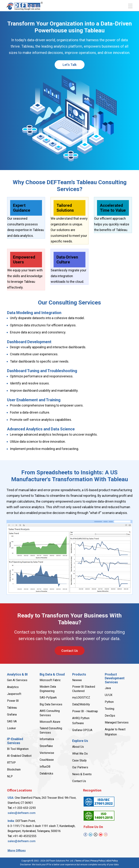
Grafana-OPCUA (82, 730)
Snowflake (46, 746)
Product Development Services (115, 678)
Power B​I (13, 701)
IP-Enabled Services (15, 741)
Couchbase (47, 760)
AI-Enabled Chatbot (19, 756)
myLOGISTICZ (81, 697)
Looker (11, 728)
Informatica (47, 739)
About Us (78, 747)
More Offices (17, 851)
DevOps (110, 716)
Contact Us (70, 651)
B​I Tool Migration (18, 749)
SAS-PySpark (48, 697)
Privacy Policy (98, 861)
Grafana (12, 714)
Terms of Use (82, 861)
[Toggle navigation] (130, 6)
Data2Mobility (81, 704)
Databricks (46, 773)
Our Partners (80, 767)
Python (109, 702)
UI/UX (109, 695)
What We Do (80, 754)
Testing (109, 709)
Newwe (77, 680)
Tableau (12, 708)
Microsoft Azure (50, 722)
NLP (10, 776)
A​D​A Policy (112, 861)
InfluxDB (45, 767)
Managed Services (117, 722)
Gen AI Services (17, 680)
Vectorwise (47, 753)
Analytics (13, 687)
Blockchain (14, 769)
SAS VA (12, 721)
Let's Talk (70, 65)
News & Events (82, 774)
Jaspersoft (14, 694)
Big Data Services (51, 704)
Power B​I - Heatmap (85, 711)
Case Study (79, 760)
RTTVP (11, 763)
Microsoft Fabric (50, 680)
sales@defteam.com (22, 813)
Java (108, 688)
